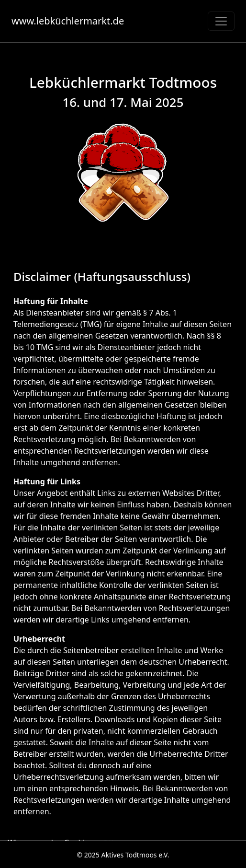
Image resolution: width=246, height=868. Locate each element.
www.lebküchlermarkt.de (68, 21)
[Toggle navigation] (221, 21)
